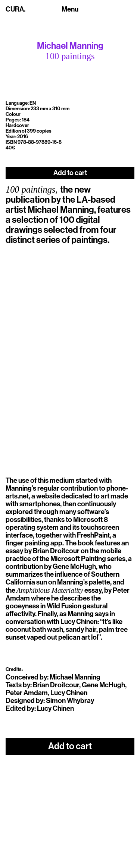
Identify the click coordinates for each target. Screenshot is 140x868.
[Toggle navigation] (70, 9)
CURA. (15, 9)
